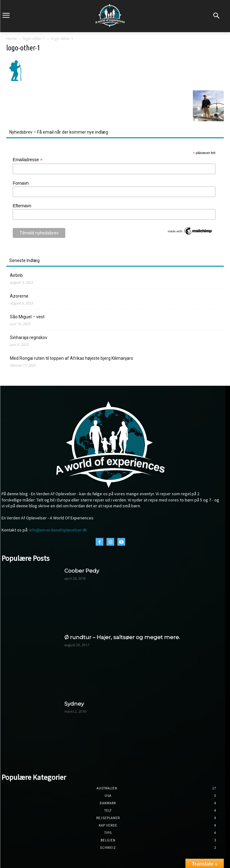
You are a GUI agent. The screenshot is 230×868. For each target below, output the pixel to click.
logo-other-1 (34, 39)
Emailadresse (28, 160)
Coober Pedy (82, 571)
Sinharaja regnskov (29, 337)
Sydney (74, 704)
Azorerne (19, 296)
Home (12, 39)
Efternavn (22, 206)
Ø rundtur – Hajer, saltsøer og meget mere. (122, 637)
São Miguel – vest (27, 317)
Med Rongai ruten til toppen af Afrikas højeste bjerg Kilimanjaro (72, 358)
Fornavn (21, 183)
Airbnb (16, 275)
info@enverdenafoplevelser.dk (58, 530)
